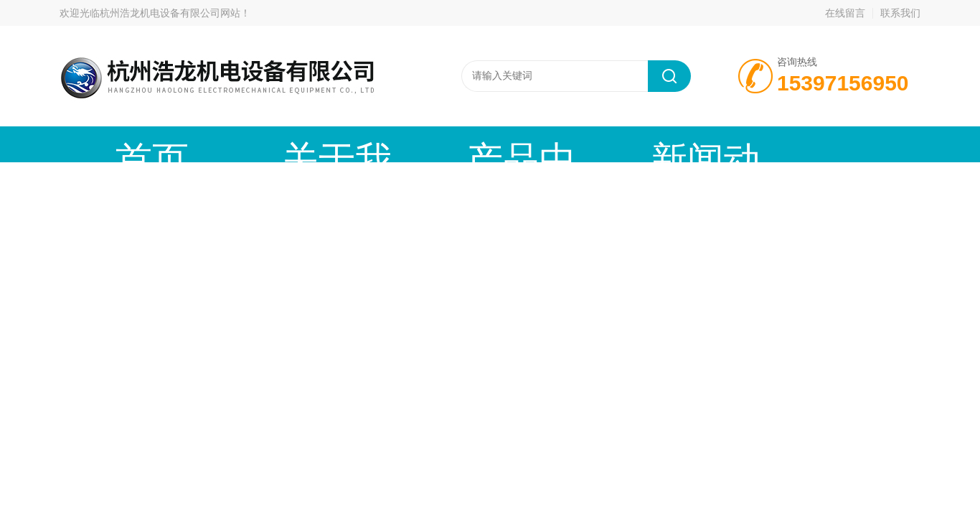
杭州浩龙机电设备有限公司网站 (170, 13)
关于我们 (242, 144)
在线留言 (845, 13)
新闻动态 (486, 144)
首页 (121, 144)
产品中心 (364, 144)
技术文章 (608, 144)
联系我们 (900, 13)
